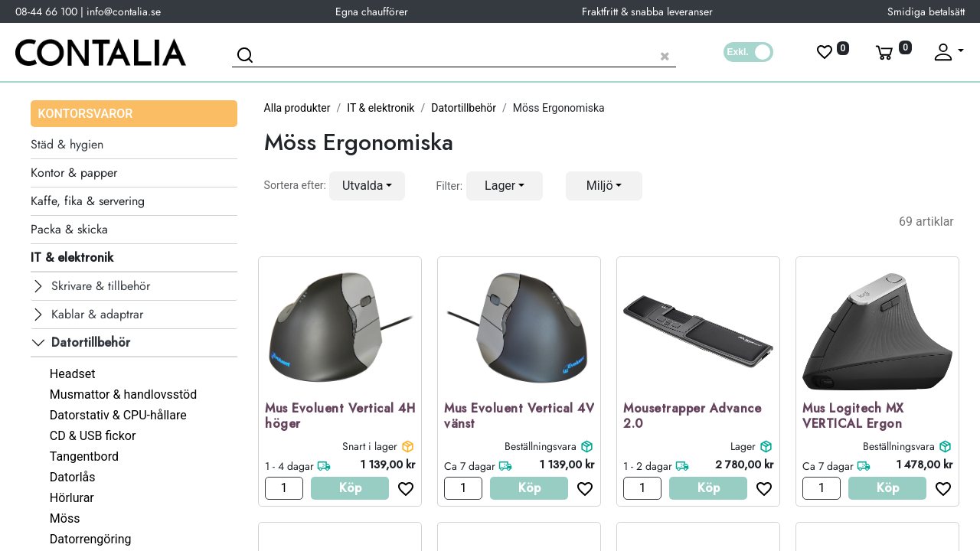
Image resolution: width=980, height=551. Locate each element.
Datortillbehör (464, 108)
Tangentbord (84, 456)
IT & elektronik (381, 108)
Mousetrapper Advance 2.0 (692, 417)
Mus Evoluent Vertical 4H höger (340, 417)
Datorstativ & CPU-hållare (118, 415)
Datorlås (73, 477)
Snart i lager (370, 446)
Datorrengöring (91, 539)
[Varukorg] (892, 52)
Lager (743, 446)
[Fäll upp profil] (948, 52)
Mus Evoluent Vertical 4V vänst (519, 417)
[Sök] (247, 57)
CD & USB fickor (93, 436)
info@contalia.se (124, 11)
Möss (65, 518)
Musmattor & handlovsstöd (123, 395)
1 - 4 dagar (289, 466)
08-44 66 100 (46, 11)
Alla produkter (297, 108)
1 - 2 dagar (648, 466)
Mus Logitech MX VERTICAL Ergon (853, 417)
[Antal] (284, 488)
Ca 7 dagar (470, 466)
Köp (350, 488)
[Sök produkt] (454, 54)
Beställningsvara (541, 446)
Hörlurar (72, 498)
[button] (367, 186)
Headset (73, 374)
